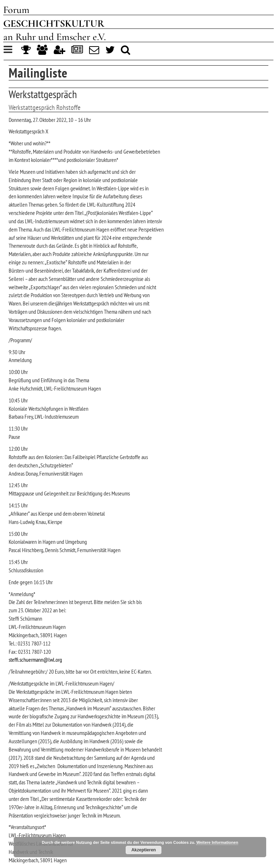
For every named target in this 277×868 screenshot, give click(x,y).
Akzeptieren (144, 850)
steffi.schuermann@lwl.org (35, 660)
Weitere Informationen (217, 842)
